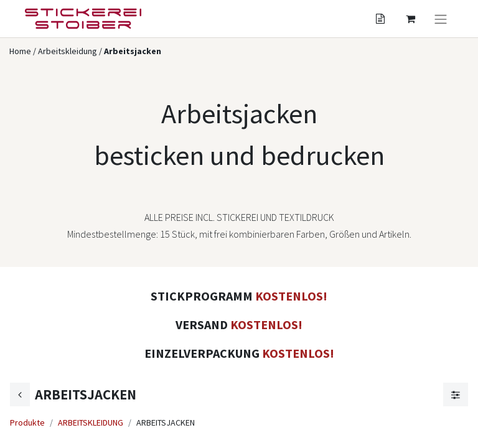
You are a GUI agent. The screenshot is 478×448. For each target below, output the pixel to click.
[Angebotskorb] (380, 19)
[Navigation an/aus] (441, 19)
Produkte (27, 422)
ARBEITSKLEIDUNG (91, 422)
